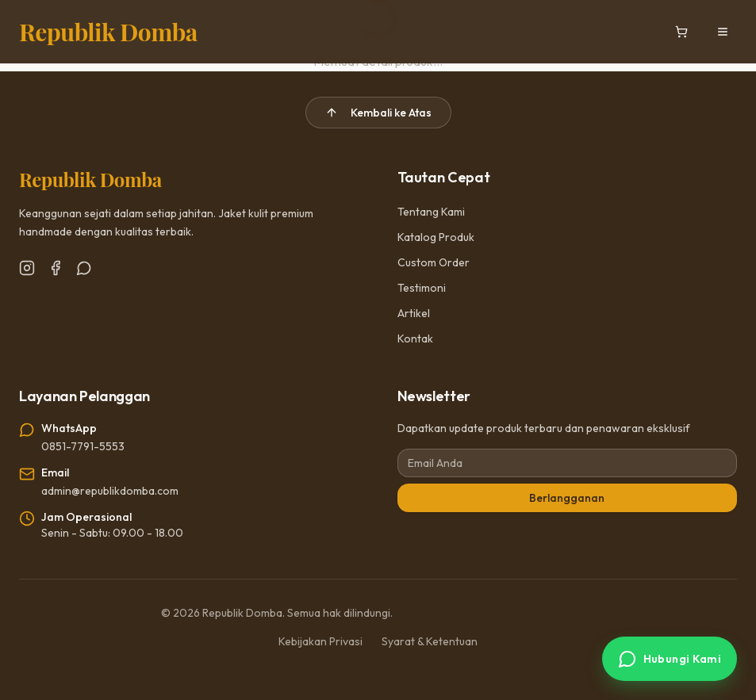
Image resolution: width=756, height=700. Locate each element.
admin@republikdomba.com (110, 491)
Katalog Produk (436, 237)
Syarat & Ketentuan (430, 641)
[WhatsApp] (84, 268)
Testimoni (422, 288)
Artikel (414, 313)
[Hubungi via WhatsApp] (670, 659)
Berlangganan (567, 498)
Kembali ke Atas (378, 113)
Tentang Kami (431, 212)
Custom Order (434, 262)
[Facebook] (56, 268)
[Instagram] (27, 268)
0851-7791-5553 (83, 446)
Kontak (415, 339)
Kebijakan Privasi (320, 641)
